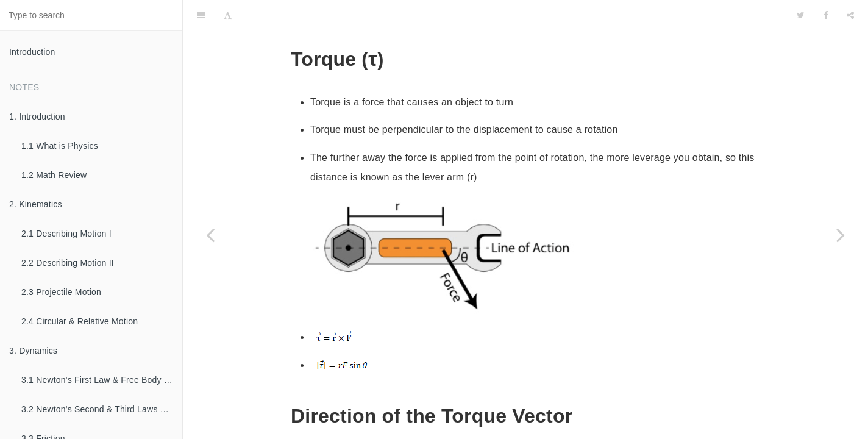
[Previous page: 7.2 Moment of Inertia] (210, 235)
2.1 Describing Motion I (66, 234)
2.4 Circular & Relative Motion (80, 321)
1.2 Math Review (54, 175)
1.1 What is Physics (60, 146)
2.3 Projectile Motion (61, 292)
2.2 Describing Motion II (68, 263)
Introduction (32, 52)
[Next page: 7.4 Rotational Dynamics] (841, 235)
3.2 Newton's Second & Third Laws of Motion (102, 409)
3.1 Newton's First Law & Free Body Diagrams (102, 380)
